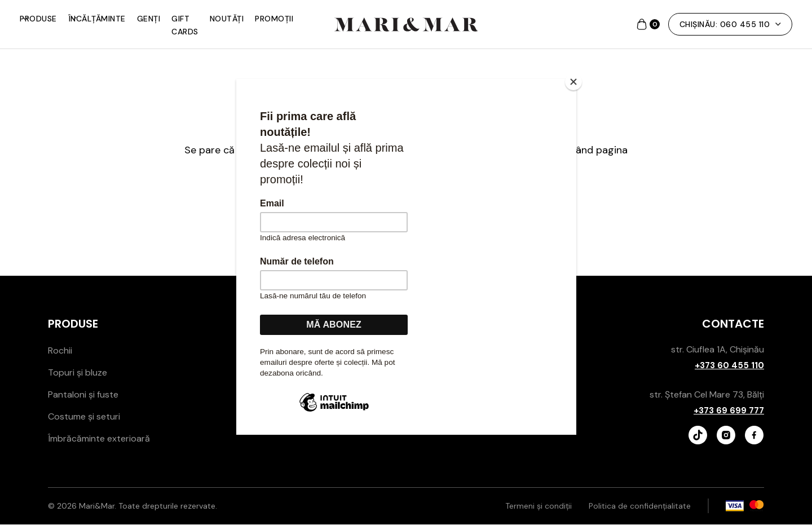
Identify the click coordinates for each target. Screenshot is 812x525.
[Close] (573, 82)
